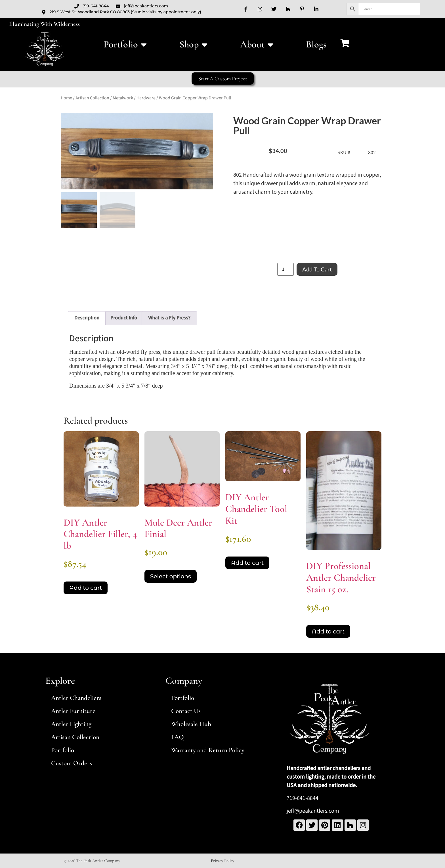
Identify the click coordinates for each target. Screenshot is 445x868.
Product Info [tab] (124, 318)
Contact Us (186, 711)
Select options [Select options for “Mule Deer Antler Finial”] (171, 576)
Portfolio (125, 45)
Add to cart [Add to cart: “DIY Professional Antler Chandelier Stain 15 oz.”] (328, 631)
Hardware (146, 98)
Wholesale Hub (191, 724)
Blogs (316, 44)
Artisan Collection (92, 98)
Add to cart (317, 269)
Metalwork (123, 98)
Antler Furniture (73, 711)
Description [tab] (87, 318)
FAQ (178, 737)
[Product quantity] (286, 269)
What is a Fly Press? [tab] (169, 318)
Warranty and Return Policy (208, 750)
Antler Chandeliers (76, 698)
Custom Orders (72, 763)
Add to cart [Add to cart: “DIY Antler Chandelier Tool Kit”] (247, 563)
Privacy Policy (222, 861)
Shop (193, 45)
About (257, 45)
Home (66, 98)
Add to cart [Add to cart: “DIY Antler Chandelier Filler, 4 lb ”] (86, 588)
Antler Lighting (71, 724)
